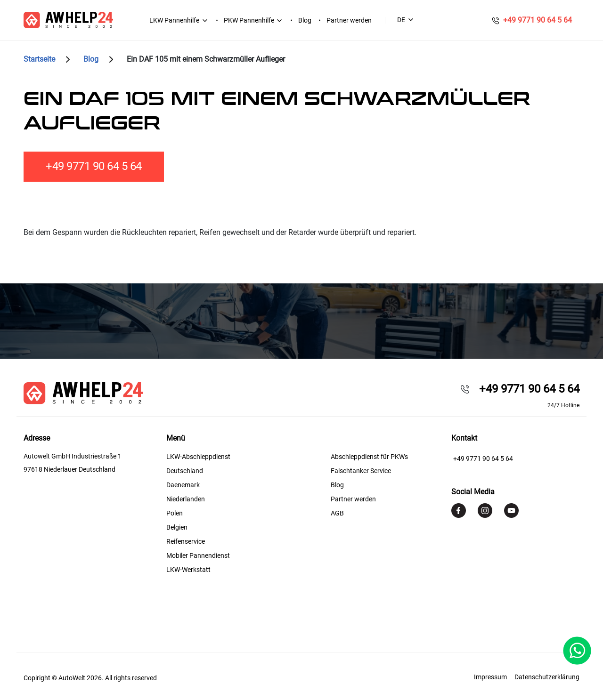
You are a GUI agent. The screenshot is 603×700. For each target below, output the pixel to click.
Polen (175, 513)
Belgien (177, 527)
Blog (305, 20)
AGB (337, 513)
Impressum (490, 677)
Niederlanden (186, 499)
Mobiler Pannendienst (198, 555)
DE (401, 20)
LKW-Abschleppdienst (198, 457)
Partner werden (349, 20)
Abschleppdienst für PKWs (369, 457)
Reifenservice (186, 541)
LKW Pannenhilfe (174, 20)
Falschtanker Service (361, 471)
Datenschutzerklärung (547, 677)
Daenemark (183, 485)
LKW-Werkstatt (188, 570)
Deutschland (185, 471)
